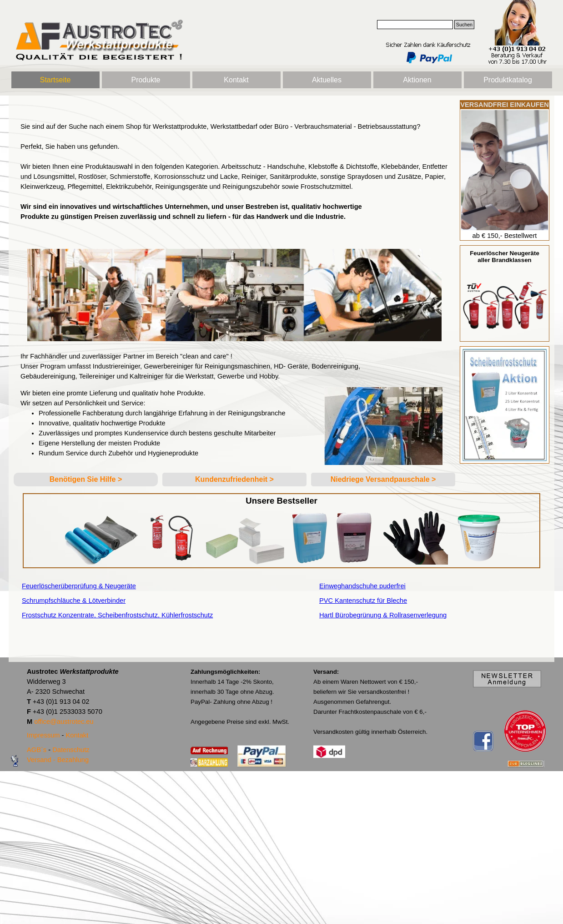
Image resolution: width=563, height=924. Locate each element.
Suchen (464, 25)
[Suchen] (415, 25)
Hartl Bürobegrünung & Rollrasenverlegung (383, 615)
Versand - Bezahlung (58, 760)
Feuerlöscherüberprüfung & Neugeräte (79, 586)
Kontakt (236, 80)
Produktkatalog (508, 80)
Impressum (43, 735)
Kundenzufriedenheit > (234, 479)
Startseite (55, 80)
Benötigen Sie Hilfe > (86, 479)
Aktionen (417, 80)
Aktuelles (327, 80)
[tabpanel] (234, 172)
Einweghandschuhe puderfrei (362, 586)
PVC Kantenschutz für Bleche (363, 601)
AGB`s (37, 750)
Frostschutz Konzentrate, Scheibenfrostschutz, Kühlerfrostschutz (117, 615)
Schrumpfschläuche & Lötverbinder (74, 601)
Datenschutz (71, 750)
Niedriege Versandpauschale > (383, 479)
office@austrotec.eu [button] (64, 722)
